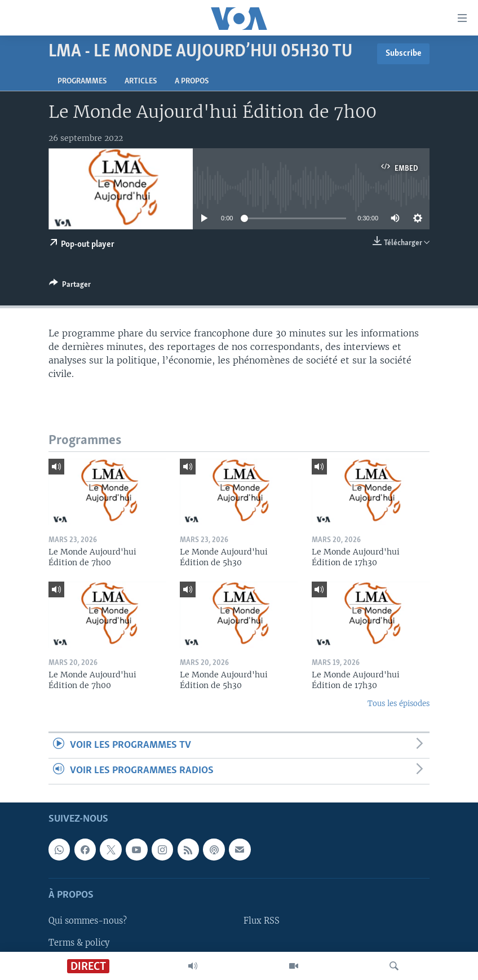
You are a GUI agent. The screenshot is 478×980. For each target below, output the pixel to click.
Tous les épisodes (399, 704)
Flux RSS (262, 921)
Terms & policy (79, 942)
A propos (192, 81)
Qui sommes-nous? (88, 921)
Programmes (82, 81)
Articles (141, 81)
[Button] (70, 286)
